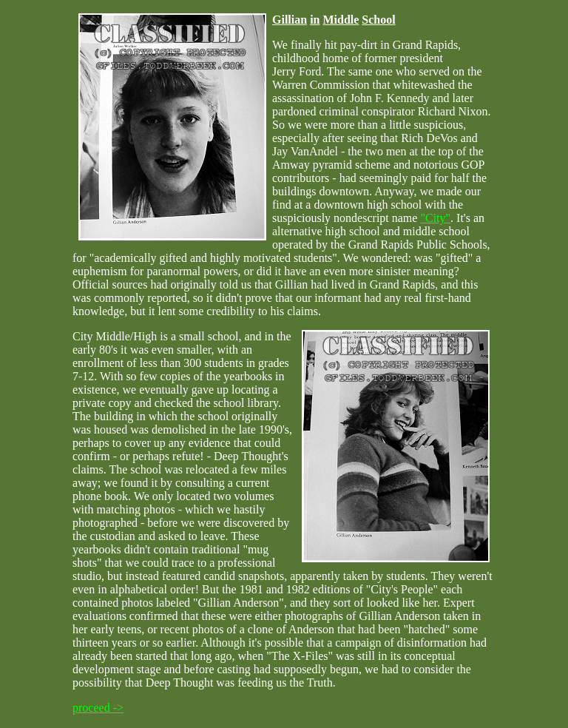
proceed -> (98, 708)
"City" (435, 218)
